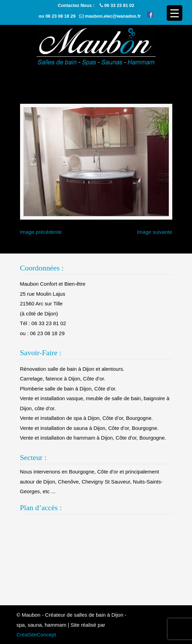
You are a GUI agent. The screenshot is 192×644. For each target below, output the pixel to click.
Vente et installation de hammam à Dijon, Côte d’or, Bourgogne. (93, 438)
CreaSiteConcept (36, 634)
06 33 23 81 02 (119, 5)
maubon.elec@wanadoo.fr (113, 16)
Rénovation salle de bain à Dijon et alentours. (72, 369)
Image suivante (155, 232)
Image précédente (41, 232)
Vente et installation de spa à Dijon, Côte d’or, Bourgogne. (86, 418)
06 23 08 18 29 (60, 16)
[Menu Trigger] (175, 13)
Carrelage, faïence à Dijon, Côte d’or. (63, 379)
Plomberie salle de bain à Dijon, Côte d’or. (68, 389)
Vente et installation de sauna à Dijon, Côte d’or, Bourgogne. (89, 428)
